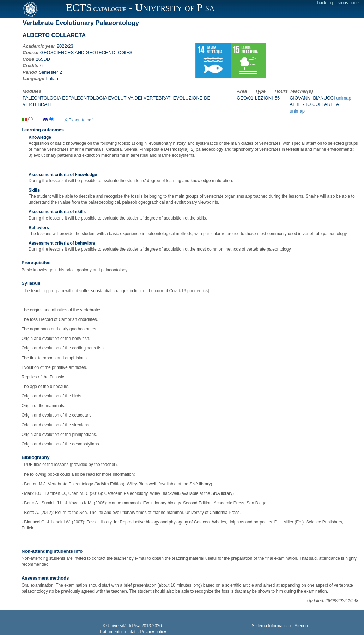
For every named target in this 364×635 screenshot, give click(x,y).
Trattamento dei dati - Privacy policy (133, 632)
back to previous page (338, 3)
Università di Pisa (124, 626)
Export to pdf (78, 120)
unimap (344, 98)
